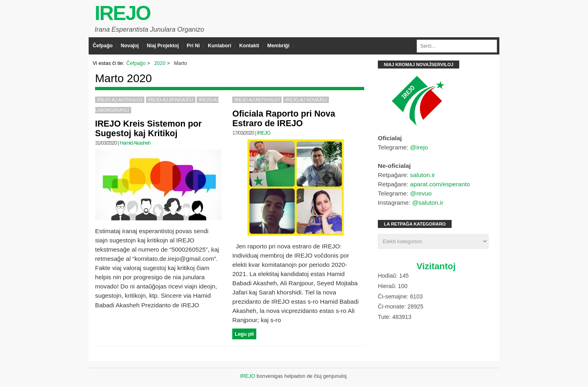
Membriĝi (278, 46)
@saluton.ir (428, 203)
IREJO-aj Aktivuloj (120, 100)
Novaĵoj (130, 46)
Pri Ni (194, 46)
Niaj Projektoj (163, 46)
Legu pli (244, 334)
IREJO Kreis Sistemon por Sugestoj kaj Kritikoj (148, 129)
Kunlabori (219, 46)
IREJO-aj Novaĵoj (306, 100)
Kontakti (249, 46)
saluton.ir (422, 175)
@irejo (419, 147)
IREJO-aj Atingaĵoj (171, 100)
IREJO (123, 13)
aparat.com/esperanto (440, 184)
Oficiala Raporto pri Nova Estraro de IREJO (284, 119)
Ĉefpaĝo (103, 46)
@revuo (421, 193)
